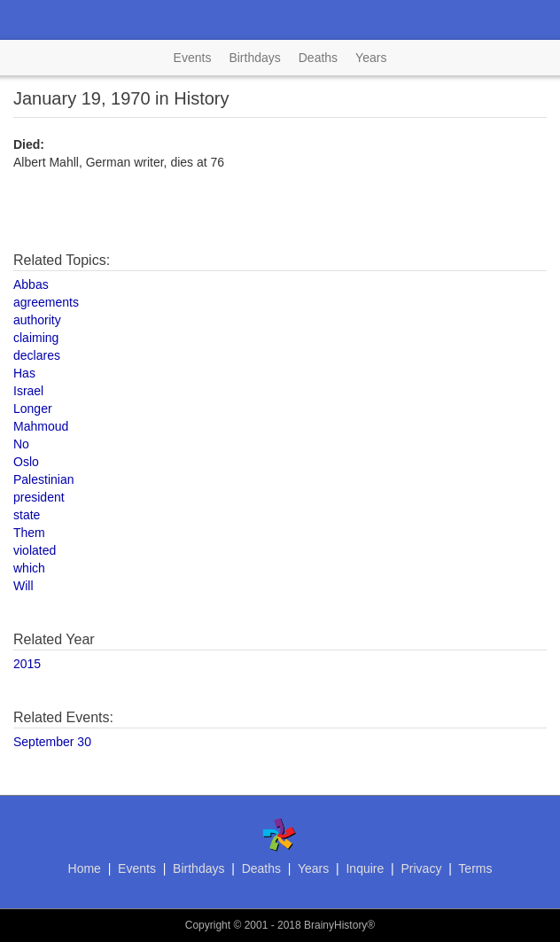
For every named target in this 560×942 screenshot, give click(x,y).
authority (37, 320)
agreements (46, 302)
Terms (475, 868)
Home (85, 868)
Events (193, 58)
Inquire (365, 868)
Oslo (26, 462)
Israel (28, 391)
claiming (36, 338)
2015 (27, 664)
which (29, 568)
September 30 (52, 742)
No (21, 444)
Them (29, 533)
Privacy (421, 868)
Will (23, 586)
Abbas (31, 284)
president (39, 497)
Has (24, 373)
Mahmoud (41, 426)
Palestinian (44, 479)
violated (35, 550)
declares (37, 355)
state (27, 515)
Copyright (208, 925)
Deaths (318, 58)
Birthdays (254, 58)
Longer (33, 409)
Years (371, 58)
